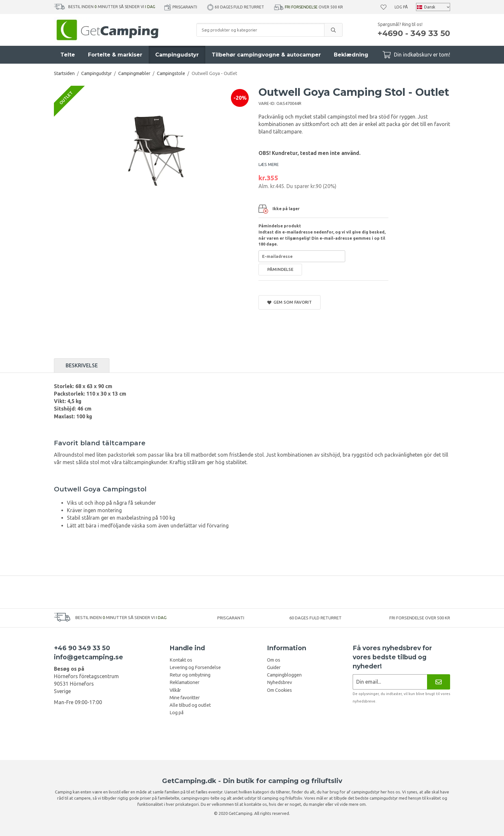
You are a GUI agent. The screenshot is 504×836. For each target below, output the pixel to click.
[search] (333, 30)
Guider (274, 667)
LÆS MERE (269, 164)
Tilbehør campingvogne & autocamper (266, 55)
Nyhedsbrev (279, 682)
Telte (68, 55)
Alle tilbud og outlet (190, 705)
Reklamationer (184, 682)
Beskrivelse (82, 365)
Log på (401, 7)
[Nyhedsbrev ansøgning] (390, 682)
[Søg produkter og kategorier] (260, 30)
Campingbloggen (284, 675)
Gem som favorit (290, 302)
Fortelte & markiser (115, 55)
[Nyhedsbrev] (439, 682)
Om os (274, 660)
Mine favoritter (185, 698)
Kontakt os (181, 660)
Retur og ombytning (190, 675)
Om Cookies (279, 690)
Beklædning (351, 55)
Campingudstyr (177, 55)
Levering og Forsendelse (195, 667)
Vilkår (175, 690)
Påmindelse (280, 269)
